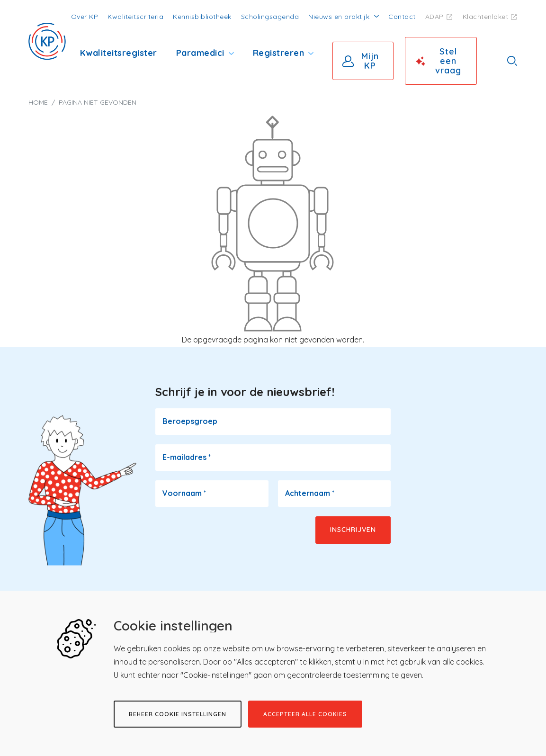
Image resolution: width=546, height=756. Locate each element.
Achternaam (310, 493)
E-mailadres (187, 457)
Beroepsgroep (190, 421)
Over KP (85, 17)
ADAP (434, 17)
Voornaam (184, 493)
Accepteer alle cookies (305, 714)
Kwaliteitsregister (119, 53)
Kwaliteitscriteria (135, 17)
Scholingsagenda (270, 17)
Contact (402, 17)
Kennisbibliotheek (202, 17)
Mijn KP (370, 61)
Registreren (279, 53)
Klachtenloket (486, 17)
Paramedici (200, 53)
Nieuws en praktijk (339, 17)
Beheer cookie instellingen (178, 714)
